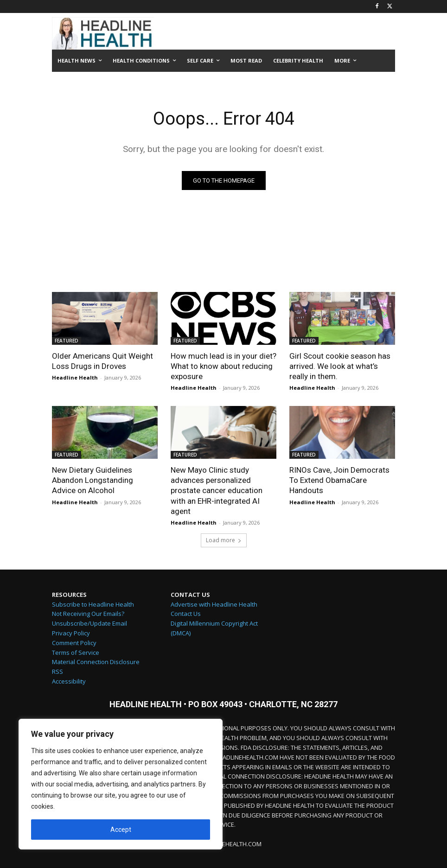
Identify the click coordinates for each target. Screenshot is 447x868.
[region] (121, 784)
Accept (121, 830)
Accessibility (69, 681)
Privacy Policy (71, 633)
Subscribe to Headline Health (93, 604)
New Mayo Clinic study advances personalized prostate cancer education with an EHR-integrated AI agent (217, 490)
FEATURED (67, 341)
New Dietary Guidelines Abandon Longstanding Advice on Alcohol (93, 480)
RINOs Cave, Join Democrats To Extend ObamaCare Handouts (339, 480)
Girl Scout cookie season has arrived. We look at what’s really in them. (340, 366)
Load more (224, 540)
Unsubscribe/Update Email (89, 623)
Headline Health (75, 377)
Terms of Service (76, 653)
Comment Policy (74, 643)
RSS (57, 672)
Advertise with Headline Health (214, 604)
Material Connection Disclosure (96, 662)
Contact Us (186, 614)
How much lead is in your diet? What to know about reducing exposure (223, 366)
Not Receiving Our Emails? (88, 614)
